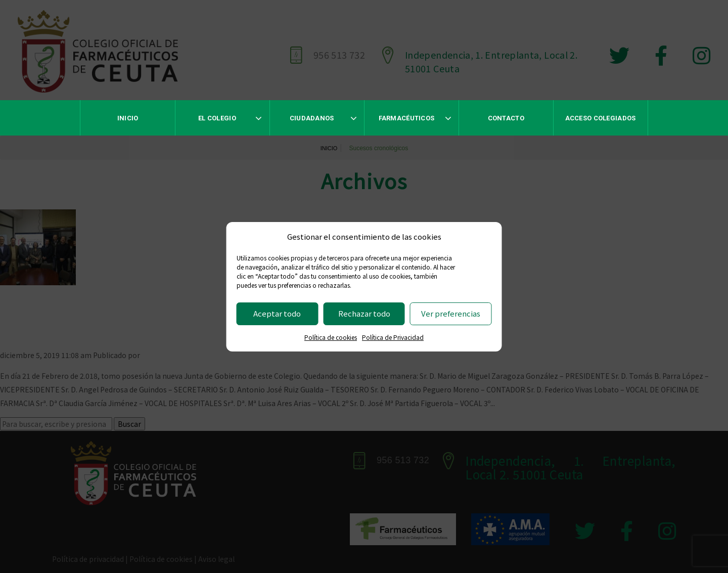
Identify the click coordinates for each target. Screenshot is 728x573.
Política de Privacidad (393, 337)
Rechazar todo (364, 313)
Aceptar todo (277, 313)
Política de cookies (331, 337)
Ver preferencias (451, 313)
